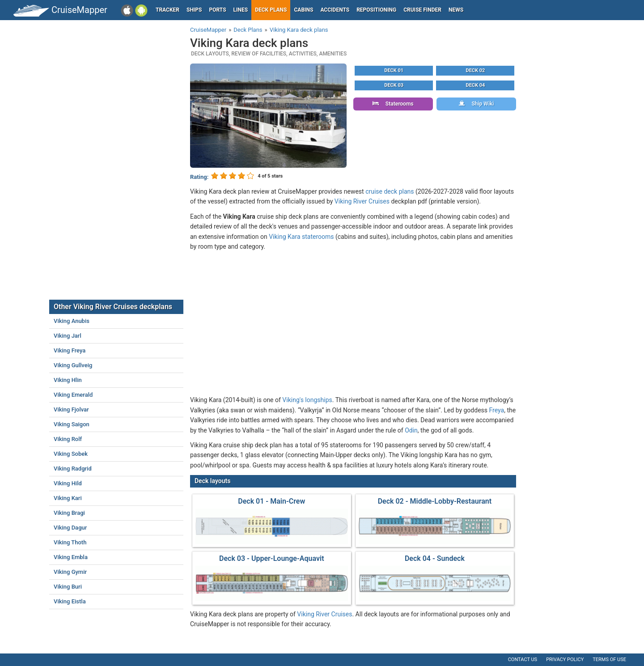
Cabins (303, 10)
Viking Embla (71, 557)
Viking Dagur (70, 528)
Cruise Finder (422, 10)
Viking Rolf (68, 439)
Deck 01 (394, 70)
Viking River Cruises (362, 201)
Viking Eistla (70, 601)
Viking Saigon (72, 424)
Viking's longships (307, 400)
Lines (241, 10)
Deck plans (271, 10)
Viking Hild (68, 483)
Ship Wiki (477, 104)
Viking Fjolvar (71, 409)
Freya (497, 410)
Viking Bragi (69, 513)
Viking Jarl (68, 336)
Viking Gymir (70, 572)
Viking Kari (68, 498)
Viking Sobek (71, 454)
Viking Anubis (72, 321)
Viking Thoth (70, 542)
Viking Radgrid (73, 469)
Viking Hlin (68, 380)
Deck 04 (476, 85)
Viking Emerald (73, 395)
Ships (194, 10)
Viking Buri (68, 587)
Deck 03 (394, 85)
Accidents (335, 10)
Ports (218, 10)
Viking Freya (70, 350)
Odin (411, 430)
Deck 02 (476, 70)
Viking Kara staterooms (301, 237)
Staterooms (393, 104)
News (456, 10)
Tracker (167, 10)
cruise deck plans (390, 191)
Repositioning (376, 10)
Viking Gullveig (73, 365)
